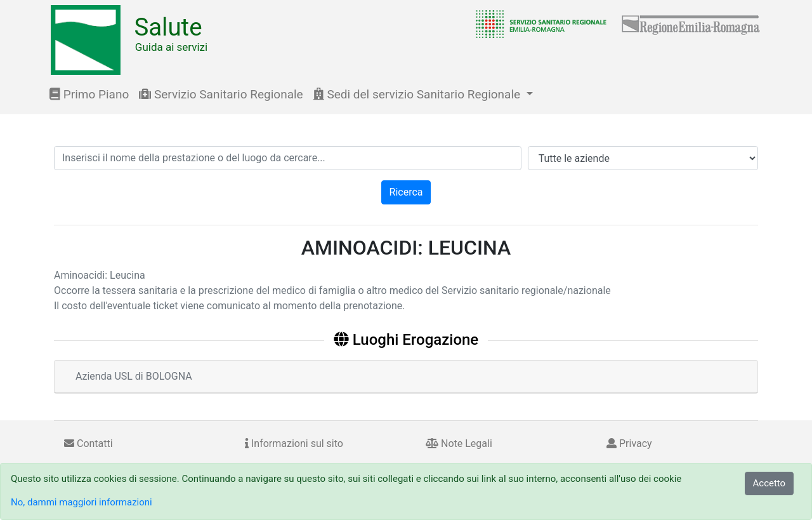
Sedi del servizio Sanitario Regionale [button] (418, 94)
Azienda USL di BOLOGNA (134, 376)
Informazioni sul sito (294, 443)
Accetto (769, 483)
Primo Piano (89, 94)
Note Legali (459, 443)
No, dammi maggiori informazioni (82, 502)
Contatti (88, 443)
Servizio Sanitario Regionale (221, 94)
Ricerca (406, 192)
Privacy (629, 443)
